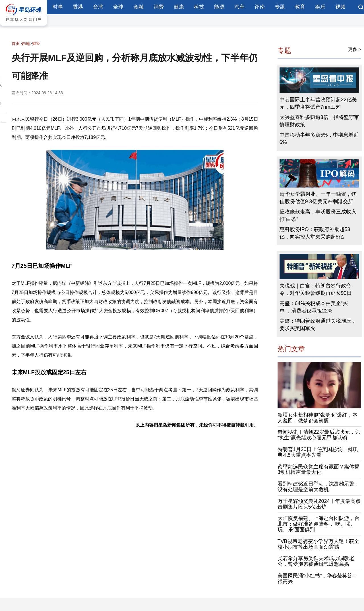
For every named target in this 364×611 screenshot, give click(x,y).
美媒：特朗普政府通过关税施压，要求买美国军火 (318, 325)
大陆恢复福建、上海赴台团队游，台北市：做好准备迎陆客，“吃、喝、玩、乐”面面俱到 (318, 524)
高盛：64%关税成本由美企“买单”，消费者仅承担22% (314, 307)
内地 (26, 44)
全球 (118, 7)
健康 (179, 7)
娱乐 (320, 7)
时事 (58, 7)
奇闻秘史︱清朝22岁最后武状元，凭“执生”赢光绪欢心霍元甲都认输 (319, 435)
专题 (280, 7)
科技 (199, 7)
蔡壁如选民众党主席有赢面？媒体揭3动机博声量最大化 (318, 470)
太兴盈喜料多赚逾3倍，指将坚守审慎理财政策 (319, 121)
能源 (219, 7)
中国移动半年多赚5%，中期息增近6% (319, 139)
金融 (138, 7)
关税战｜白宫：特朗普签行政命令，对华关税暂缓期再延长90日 (316, 289)
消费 (159, 7)
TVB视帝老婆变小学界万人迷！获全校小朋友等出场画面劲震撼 (318, 544)
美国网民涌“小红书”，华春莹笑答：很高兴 (318, 579)
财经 (36, 44)
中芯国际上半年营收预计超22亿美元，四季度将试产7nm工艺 (318, 103)
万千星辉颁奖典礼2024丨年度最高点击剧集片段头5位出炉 (319, 504)
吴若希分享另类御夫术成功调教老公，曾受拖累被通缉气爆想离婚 (316, 561)
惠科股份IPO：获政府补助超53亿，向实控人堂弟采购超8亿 (315, 233)
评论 (260, 7)
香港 (78, 7)
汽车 (239, 7)
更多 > (355, 49)
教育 (300, 7)
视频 (340, 7)
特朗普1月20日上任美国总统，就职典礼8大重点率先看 (318, 452)
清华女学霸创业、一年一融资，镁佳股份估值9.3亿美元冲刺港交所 (318, 198)
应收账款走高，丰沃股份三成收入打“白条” (318, 215)
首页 (16, 44)
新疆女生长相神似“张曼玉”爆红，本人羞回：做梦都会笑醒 (318, 418)
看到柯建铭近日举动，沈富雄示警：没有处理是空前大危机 (318, 487)
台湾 (98, 7)
